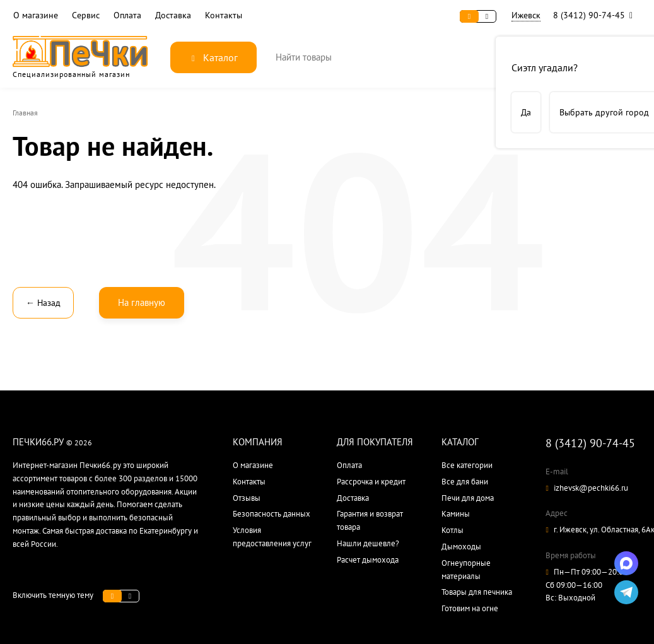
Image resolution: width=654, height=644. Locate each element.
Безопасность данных (272, 514)
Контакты (224, 15)
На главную (142, 302)
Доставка (173, 15)
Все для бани (465, 482)
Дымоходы (461, 547)
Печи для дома (468, 498)
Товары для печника (477, 592)
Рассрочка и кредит (371, 482)
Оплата (127, 15)
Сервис (86, 15)
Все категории (467, 465)
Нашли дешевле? (368, 543)
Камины (456, 514)
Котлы (453, 530)
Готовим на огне (470, 608)
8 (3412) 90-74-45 (596, 15)
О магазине (36, 15)
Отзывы (247, 498)
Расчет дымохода (368, 560)
